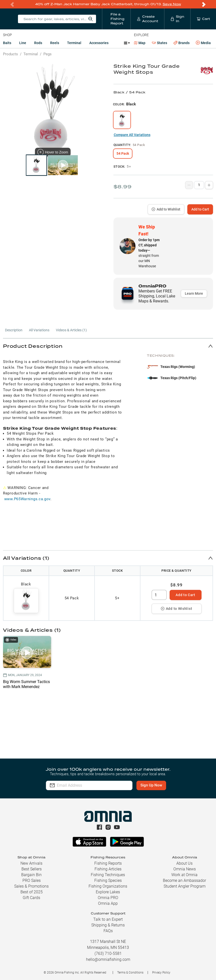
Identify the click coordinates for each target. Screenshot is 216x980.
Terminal (74, 43)
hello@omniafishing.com (108, 959)
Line (23, 43)
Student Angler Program (185, 886)
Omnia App (108, 903)
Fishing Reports (108, 863)
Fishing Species (108, 880)
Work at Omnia (184, 875)
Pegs (48, 54)
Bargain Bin (31, 875)
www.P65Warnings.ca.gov (27, 499)
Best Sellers (32, 869)
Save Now (172, 4)
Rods (38, 43)
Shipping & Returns (108, 925)
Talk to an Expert (108, 919)
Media (203, 43)
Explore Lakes (108, 892)
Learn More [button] (194, 293)
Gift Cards (31, 898)
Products (10, 54)
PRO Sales (32, 880)
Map (140, 43)
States (160, 43)
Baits (7, 43)
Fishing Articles (108, 869)
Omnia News (185, 869)
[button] (108, 346)
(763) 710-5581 (108, 953)
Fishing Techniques (108, 875)
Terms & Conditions (130, 973)
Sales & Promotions (31, 886)
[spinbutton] (159, 595)
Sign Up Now (151, 785)
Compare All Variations (132, 135)
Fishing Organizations (108, 886)
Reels (55, 43)
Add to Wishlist (166, 209)
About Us (184, 863)
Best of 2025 (32, 892)
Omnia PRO (108, 898)
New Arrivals (31, 863)
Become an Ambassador (184, 880)
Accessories (99, 43)
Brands (181, 43)
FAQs (108, 931)
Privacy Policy (161, 973)
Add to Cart (200, 209)
